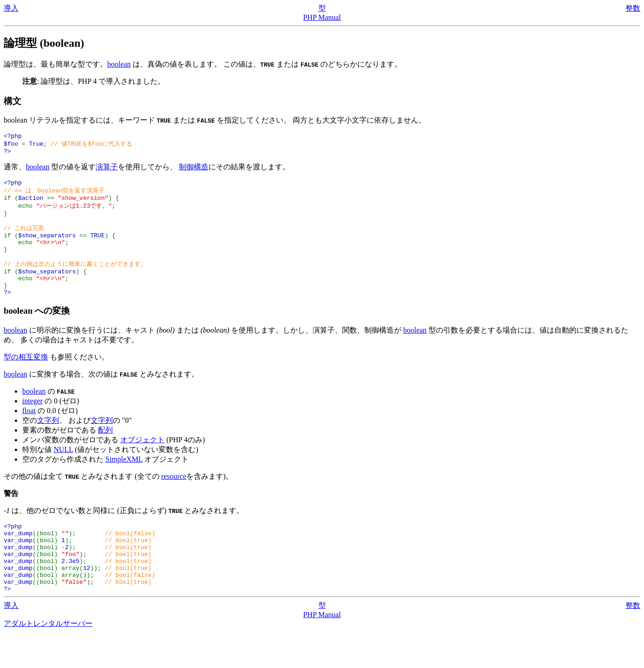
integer (32, 423)
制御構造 (194, 170)
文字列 (48, 442)
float (29, 432)
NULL (63, 471)
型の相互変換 (26, 379)
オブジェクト (142, 461)
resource (174, 498)
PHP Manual (322, 17)
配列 (105, 452)
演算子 (107, 170)
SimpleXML (124, 481)
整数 (633, 8)
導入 (11, 8)
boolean (119, 64)
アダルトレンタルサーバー (48, 659)
